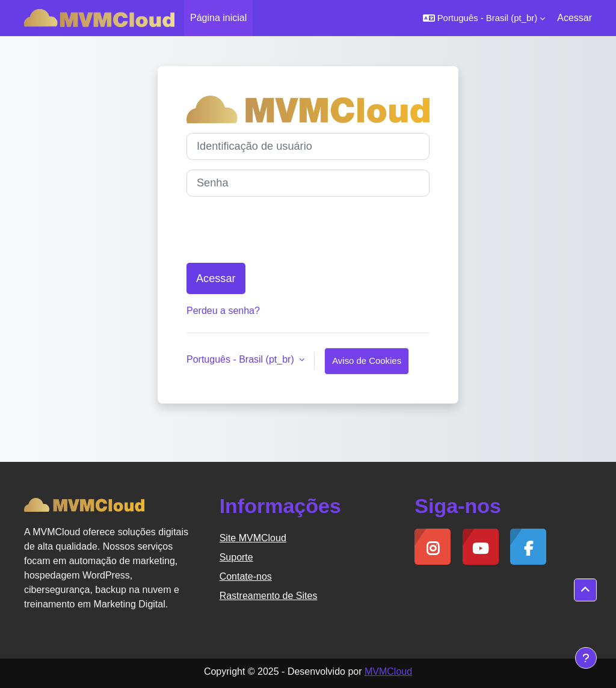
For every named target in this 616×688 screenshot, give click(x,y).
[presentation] (278, 230)
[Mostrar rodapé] (586, 658)
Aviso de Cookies (367, 361)
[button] (484, 18)
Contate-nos (246, 576)
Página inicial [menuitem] (218, 18)
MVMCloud (388, 671)
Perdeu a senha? (223, 311)
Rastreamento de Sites (269, 596)
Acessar (574, 18)
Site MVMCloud (253, 538)
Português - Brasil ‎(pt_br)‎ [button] (242, 359)
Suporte (236, 557)
